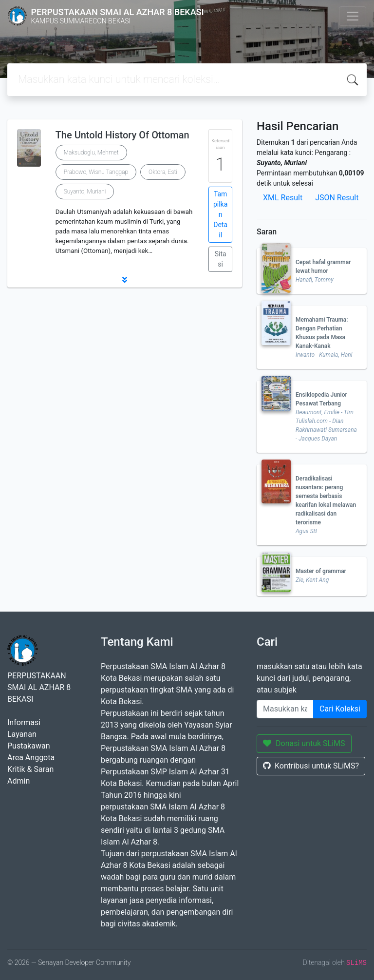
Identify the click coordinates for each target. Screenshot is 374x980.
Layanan (22, 734)
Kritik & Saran (30, 769)
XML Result (283, 198)
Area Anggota (31, 758)
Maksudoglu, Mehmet (91, 153)
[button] (125, 280)
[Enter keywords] (285, 709)
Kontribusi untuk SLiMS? (311, 766)
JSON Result (337, 198)
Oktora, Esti (163, 172)
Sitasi (221, 259)
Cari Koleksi (340, 709)
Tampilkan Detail (220, 214)
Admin (19, 781)
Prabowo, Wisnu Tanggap (96, 172)
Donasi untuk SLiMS (304, 743)
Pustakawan (28, 746)
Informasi (24, 722)
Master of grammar (321, 571)
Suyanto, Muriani (85, 192)
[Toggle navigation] (353, 16)
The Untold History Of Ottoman (122, 135)
